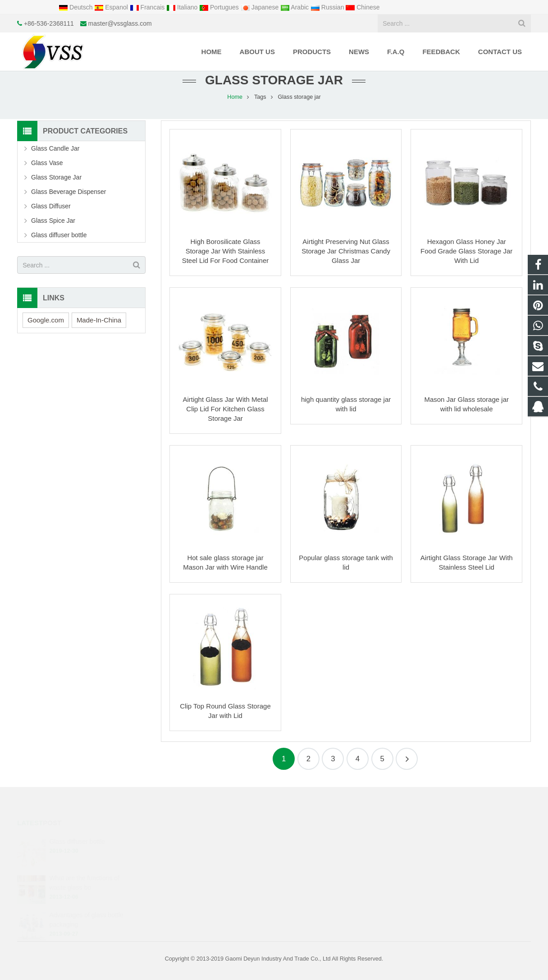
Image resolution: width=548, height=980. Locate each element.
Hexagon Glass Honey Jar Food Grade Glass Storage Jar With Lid (466, 251)
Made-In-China (99, 320)
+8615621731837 (312, 855)
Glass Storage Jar (56, 177)
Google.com (46, 320)
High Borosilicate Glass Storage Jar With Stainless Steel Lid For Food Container (226, 251)
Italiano (183, 7)
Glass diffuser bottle (59, 235)
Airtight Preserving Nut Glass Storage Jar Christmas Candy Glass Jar (346, 251)
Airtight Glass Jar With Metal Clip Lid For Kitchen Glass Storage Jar (225, 409)
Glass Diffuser (51, 206)
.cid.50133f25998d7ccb (320, 894)
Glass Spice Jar (53, 221)
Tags (260, 97)
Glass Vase (47, 163)
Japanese (261, 7)
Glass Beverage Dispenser (69, 192)
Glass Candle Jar (55, 148)
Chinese (363, 7)
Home (235, 97)
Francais (148, 7)
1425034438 (307, 842)
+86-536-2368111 (49, 23)
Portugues (220, 7)
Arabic (295, 7)
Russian (328, 7)
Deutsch (76, 7)
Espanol (112, 7)
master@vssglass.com (120, 23)
